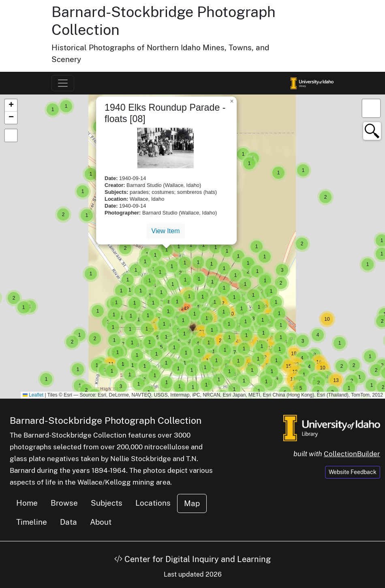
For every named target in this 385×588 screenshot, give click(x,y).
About (101, 522)
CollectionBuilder (352, 454)
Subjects (107, 503)
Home (27, 503)
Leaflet (33, 395)
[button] (53, 109)
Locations (153, 503)
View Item (166, 231)
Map (192, 503)
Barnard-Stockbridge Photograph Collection (106, 420)
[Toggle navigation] (63, 83)
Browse (64, 503)
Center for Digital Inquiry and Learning (192, 559)
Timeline (32, 522)
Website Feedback (353, 472)
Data (68, 522)
